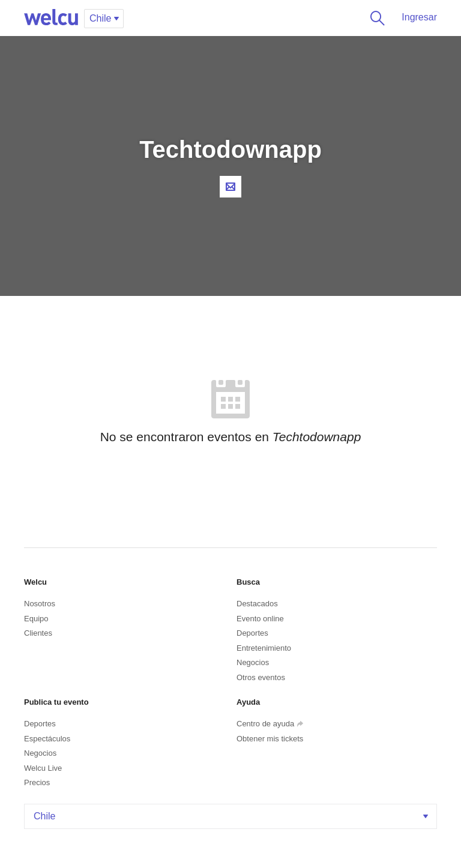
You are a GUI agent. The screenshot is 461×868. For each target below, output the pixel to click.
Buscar (375, 18)
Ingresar (419, 17)
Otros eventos (261, 677)
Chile (232, 816)
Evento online (260, 619)
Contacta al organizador (230, 187)
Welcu (51, 18)
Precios (37, 782)
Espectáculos (47, 739)
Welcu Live (43, 768)
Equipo (36, 619)
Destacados (257, 604)
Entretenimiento (264, 648)
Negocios (253, 662)
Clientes (38, 633)
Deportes (252, 633)
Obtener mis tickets (270, 739)
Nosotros (40, 604)
